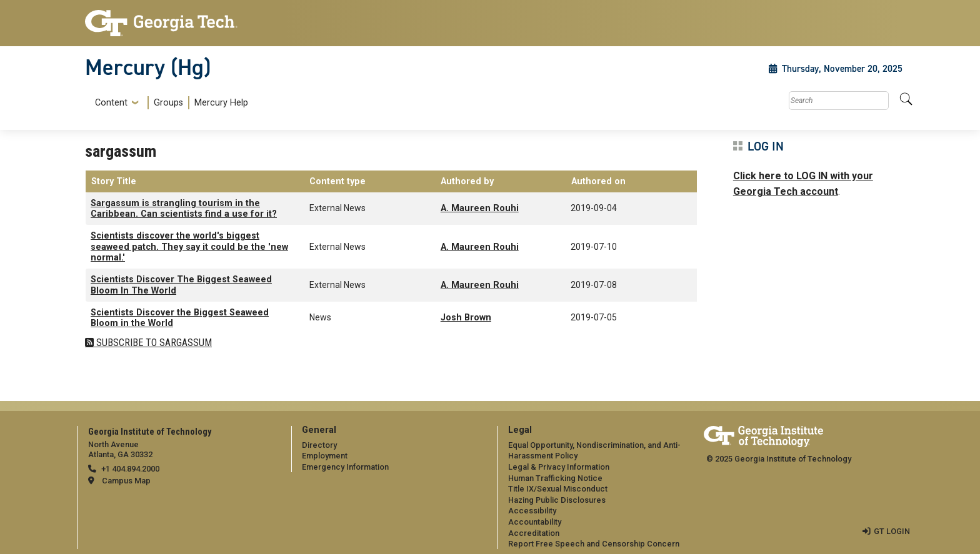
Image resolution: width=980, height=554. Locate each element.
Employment (325, 456)
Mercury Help (221, 103)
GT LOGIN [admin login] (892, 531)
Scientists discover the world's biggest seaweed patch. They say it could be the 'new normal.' (189, 247)
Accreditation (534, 533)
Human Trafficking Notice (555, 478)
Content (111, 103)
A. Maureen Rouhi (480, 208)
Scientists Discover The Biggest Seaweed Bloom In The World (181, 285)
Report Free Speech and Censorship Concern (594, 544)
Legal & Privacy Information (559, 467)
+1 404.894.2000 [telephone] (130, 469)
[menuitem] (169, 103)
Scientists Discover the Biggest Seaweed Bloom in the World (180, 318)
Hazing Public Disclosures (557, 500)
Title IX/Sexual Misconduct (558, 489)
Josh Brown (466, 318)
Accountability (535, 522)
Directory (319, 445)
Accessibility (532, 511)
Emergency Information (345, 467)
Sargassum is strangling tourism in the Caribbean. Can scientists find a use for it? (184, 209)
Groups (168, 103)
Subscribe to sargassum (153, 343)
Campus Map (126, 481)
